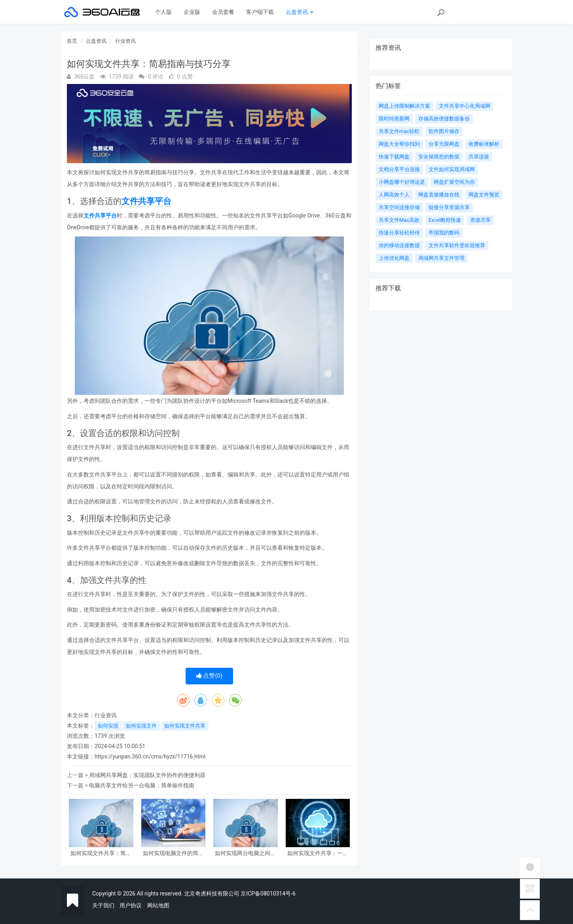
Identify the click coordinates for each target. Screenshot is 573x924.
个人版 (163, 12)
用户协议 (131, 905)
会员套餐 (223, 12)
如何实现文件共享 (185, 726)
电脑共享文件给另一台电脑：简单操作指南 (142, 785)
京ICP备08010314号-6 (268, 894)
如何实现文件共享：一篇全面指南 (318, 853)
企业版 (192, 12)
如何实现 (108, 726)
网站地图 (158, 905)
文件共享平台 (146, 201)
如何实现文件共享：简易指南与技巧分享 (101, 853)
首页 (72, 41)
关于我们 (103, 905)
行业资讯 (125, 41)
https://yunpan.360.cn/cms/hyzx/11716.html (150, 756)
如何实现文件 (141, 726)
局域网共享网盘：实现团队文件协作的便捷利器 (147, 775)
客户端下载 (260, 12)
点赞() (210, 676)
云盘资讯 (299, 12)
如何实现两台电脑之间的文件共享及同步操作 (245, 853)
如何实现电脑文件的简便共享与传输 (173, 853)
